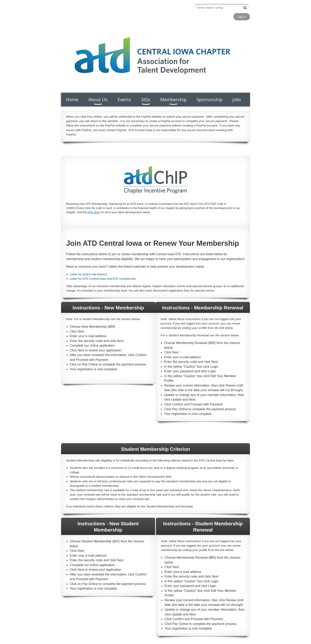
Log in (242, 16)
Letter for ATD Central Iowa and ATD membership (103, 279)
